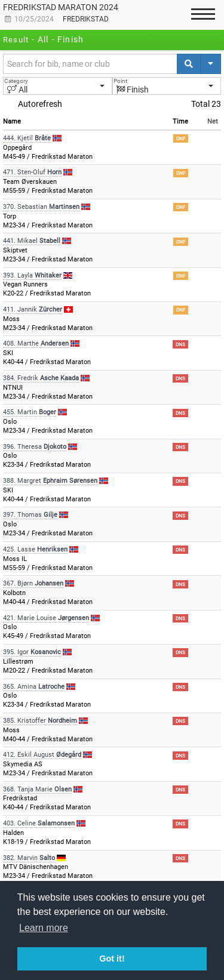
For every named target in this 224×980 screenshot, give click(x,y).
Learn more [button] (44, 928)
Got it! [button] (112, 959)
